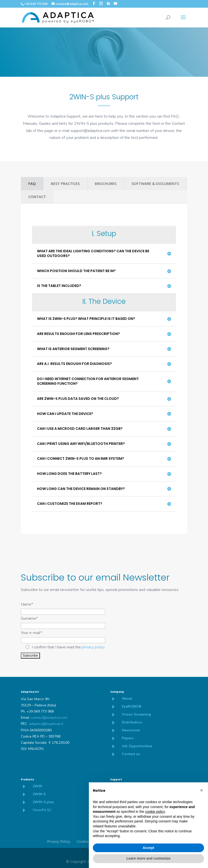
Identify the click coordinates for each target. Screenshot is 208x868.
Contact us (131, 754)
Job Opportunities (137, 746)
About (127, 699)
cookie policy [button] (155, 812)
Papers (128, 738)
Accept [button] (149, 848)
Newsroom (131, 730)
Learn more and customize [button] (148, 858)
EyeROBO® (132, 706)
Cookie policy (88, 841)
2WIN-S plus (43, 802)
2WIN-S (39, 794)
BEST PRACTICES (65, 183)
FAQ (32, 183)
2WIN (37, 786)
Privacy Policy (59, 841)
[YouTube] (115, 4)
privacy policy (93, 647)
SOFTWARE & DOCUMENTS (155, 183)
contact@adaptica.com (49, 718)
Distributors (132, 722)
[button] (202, 790)
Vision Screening (136, 714)
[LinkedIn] (108, 4)
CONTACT (37, 197)
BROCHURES (106, 183)
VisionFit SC (42, 810)
